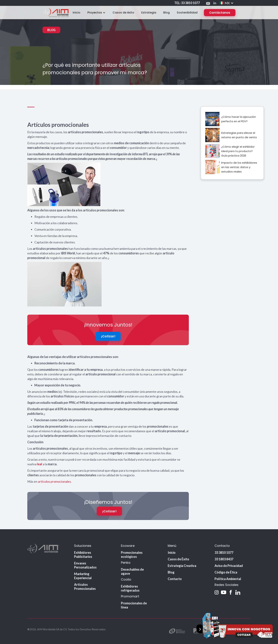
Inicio (77, 13)
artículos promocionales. (55, 481)
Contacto (175, 579)
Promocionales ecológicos (132, 555)
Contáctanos (220, 13)
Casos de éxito (123, 13)
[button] (227, 3)
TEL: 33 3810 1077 (187, 3)
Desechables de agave (132, 572)
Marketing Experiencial (83, 576)
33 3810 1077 (224, 553)
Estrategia (149, 13)
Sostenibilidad (187, 13)
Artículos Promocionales (85, 587)
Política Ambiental (228, 579)
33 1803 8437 (224, 559)
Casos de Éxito (178, 559)
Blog (166, 13)
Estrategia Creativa (182, 566)
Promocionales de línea (134, 606)
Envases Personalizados (85, 566)
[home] (56, 13)
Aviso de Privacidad (229, 566)
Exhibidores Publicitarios (83, 555)
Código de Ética (226, 573)
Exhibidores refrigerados (130, 589)
